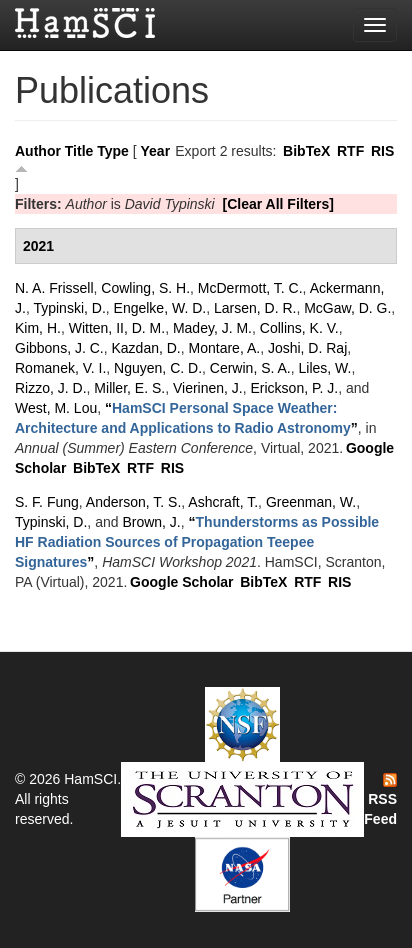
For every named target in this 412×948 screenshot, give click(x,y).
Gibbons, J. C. (59, 348)
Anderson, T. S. (133, 502)
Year (156, 151)
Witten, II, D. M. (117, 328)
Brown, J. (151, 522)
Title (79, 151)
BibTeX (306, 151)
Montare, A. (225, 348)
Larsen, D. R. (255, 308)
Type (113, 151)
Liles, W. (325, 368)
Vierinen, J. (208, 388)
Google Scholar (181, 582)
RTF (350, 151)
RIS (382, 151)
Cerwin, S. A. (250, 368)
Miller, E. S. (129, 388)
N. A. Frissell (54, 288)
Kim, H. (38, 328)
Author (38, 151)
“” (197, 542)
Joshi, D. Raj (307, 348)
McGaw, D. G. (347, 308)
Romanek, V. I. (60, 368)
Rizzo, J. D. (51, 388)
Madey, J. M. (212, 328)
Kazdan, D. (145, 348)
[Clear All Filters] (279, 204)
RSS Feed (380, 800)
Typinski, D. (69, 308)
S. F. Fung (47, 502)
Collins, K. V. (299, 328)
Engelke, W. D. (160, 308)
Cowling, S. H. (145, 288)
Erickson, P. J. (295, 388)
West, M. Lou (56, 408)
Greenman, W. (311, 502)
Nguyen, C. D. (158, 368)
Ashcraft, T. (223, 502)
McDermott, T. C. (250, 288)
